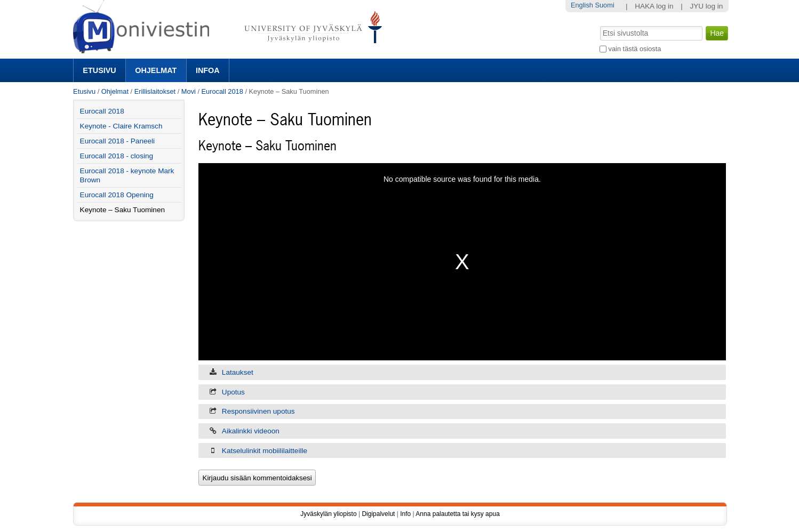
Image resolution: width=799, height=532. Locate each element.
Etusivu (99, 70)
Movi (189, 91)
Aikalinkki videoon (251, 431)
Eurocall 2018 (222, 91)
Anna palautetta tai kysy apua (457, 514)
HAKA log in (654, 6)
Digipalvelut (378, 514)
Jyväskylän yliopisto (328, 514)
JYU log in (706, 6)
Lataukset (238, 372)
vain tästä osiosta (635, 49)
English (582, 5)
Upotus (233, 392)
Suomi (604, 5)
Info (405, 514)
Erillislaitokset (155, 91)
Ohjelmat (156, 70)
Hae (599, 25)
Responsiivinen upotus (258, 411)
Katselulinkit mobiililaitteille (265, 451)
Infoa (208, 70)
